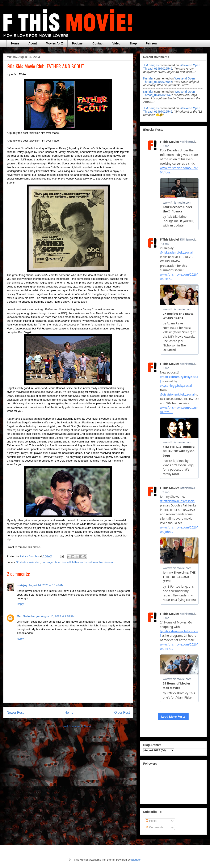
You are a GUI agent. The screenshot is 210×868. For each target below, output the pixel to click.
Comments (155, 827)
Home (15, 43)
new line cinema (103, 562)
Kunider (148, 78)
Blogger (136, 860)
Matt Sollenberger (28, 616)
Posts (151, 821)
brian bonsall (63, 562)
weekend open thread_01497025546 (172, 67)
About (33, 43)
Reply (20, 604)
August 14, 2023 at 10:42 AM (46, 585)
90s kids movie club (28, 562)
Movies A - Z (54, 43)
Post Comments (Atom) (77, 726)
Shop (133, 43)
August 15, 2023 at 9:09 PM (58, 616)
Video (116, 43)
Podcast (78, 43)
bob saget (48, 562)
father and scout (82, 562)
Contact (98, 43)
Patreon (151, 43)
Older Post (122, 712)
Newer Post (15, 712)
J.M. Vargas (151, 65)
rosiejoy (22, 585)
